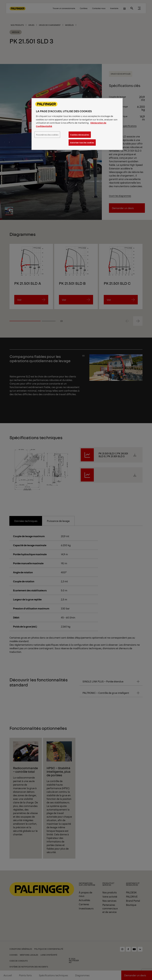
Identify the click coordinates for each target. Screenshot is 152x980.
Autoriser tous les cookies (82, 143)
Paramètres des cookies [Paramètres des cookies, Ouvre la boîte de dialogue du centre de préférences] (47, 135)
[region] (77, 124)
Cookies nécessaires (80, 135)
